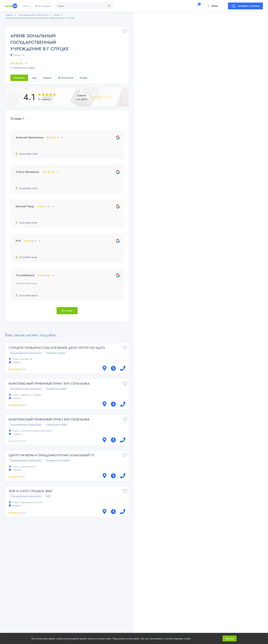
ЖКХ (48, 496)
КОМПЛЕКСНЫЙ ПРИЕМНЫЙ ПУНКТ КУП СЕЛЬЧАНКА (49, 384)
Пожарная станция (55, 353)
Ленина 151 (17, 55)
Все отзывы (67, 311)
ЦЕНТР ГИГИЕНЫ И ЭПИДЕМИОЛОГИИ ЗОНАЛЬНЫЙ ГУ (51, 455)
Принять (230, 638)
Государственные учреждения (26, 353)
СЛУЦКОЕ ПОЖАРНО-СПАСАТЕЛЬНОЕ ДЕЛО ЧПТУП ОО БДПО (57, 348)
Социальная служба (56, 389)
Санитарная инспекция (58, 460)
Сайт (34, 78)
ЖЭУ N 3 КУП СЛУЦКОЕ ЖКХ (30, 491)
